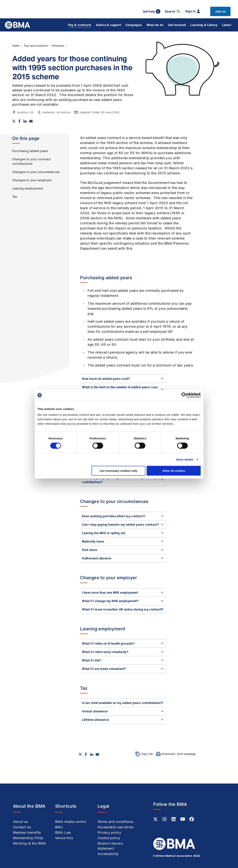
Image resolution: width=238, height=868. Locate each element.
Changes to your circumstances (36, 172)
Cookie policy (109, 838)
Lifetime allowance (123, 720)
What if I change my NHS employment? (123, 601)
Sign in (193, 11)
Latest (227, 25)
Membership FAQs (28, 838)
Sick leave (123, 550)
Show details (185, 459)
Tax (15, 197)
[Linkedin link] (174, 820)
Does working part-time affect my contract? (123, 516)
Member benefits (27, 832)
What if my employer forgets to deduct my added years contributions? (123, 480)
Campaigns (134, 25)
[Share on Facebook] (20, 121)
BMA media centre (71, 822)
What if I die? (123, 660)
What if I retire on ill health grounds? (123, 643)
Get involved (177, 25)
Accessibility (108, 854)
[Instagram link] (165, 820)
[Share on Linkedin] (25, 121)
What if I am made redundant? (123, 669)
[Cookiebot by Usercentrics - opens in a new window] (184, 395)
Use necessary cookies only (118, 471)
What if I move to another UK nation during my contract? (123, 609)
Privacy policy (109, 832)
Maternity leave (123, 541)
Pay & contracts (80, 25)
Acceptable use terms (116, 827)
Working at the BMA (30, 843)
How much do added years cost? (123, 379)
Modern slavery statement (110, 846)
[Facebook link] (192, 820)
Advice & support (108, 25)
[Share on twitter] (14, 121)
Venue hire (64, 838)
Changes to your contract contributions (32, 161)
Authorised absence (123, 558)
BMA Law (63, 832)
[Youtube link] (183, 820)
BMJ (59, 827)
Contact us (22, 827)
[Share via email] (31, 121)
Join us (220, 11)
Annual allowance (123, 711)
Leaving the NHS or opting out (123, 533)
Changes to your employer (32, 180)
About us (20, 822)
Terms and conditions (115, 822)
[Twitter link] (156, 820)
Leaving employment (28, 188)
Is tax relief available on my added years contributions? (123, 703)
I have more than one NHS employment (123, 593)
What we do (155, 25)
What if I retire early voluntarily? (123, 652)
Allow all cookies (174, 471)
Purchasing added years (30, 151)
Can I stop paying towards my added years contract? (123, 525)
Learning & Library (204, 25)
